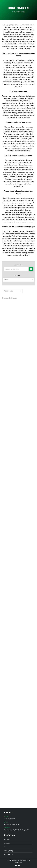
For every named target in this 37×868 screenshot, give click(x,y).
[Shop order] (12, 291)
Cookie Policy (9, 854)
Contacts (7, 847)
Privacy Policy (9, 851)
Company (7, 839)
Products (7, 843)
